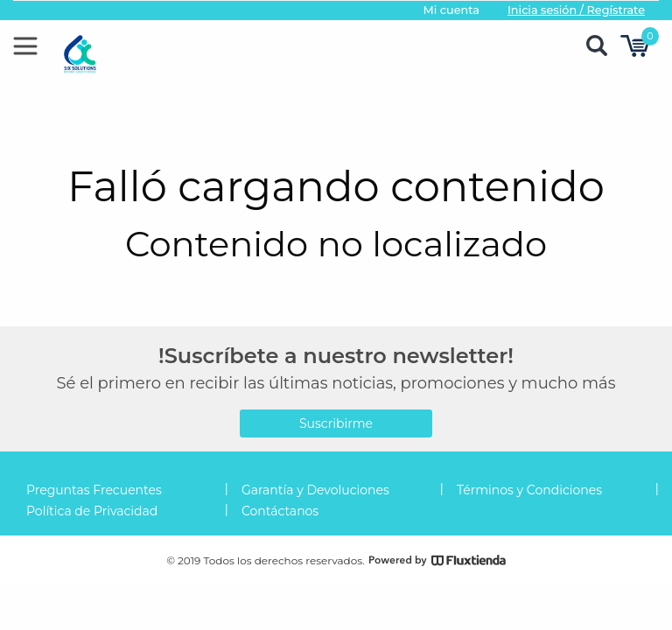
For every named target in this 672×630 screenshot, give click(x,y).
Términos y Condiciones (529, 490)
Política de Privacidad (92, 511)
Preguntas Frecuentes (94, 490)
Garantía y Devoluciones (315, 490)
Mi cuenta (451, 10)
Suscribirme (336, 423)
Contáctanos (280, 511)
